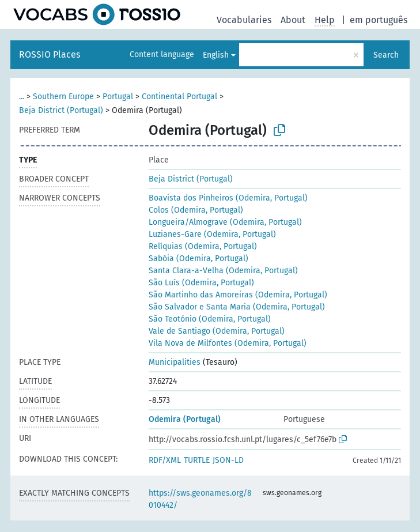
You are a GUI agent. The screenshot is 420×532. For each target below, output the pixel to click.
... (22, 97)
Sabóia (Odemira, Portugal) (198, 259)
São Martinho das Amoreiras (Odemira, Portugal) (238, 295)
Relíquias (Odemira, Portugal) (203, 246)
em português (379, 20)
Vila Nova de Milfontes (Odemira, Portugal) (228, 343)
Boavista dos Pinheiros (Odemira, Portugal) (228, 198)
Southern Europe (63, 97)
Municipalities (175, 362)
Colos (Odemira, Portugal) (196, 210)
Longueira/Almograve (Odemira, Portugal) (225, 222)
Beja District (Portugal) (61, 110)
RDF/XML (165, 460)
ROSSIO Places (50, 54)
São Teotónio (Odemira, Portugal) (210, 319)
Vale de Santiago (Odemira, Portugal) (217, 331)
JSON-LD (228, 460)
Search (386, 55)
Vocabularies (244, 20)
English (216, 55)
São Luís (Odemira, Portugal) (201, 283)
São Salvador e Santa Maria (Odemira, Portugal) (237, 307)
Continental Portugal (179, 97)
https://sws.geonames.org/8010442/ (200, 499)
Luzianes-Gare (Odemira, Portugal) (212, 234)
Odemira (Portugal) (185, 419)
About (293, 20)
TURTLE (197, 460)
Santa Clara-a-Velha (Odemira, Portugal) (223, 271)
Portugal (118, 97)
